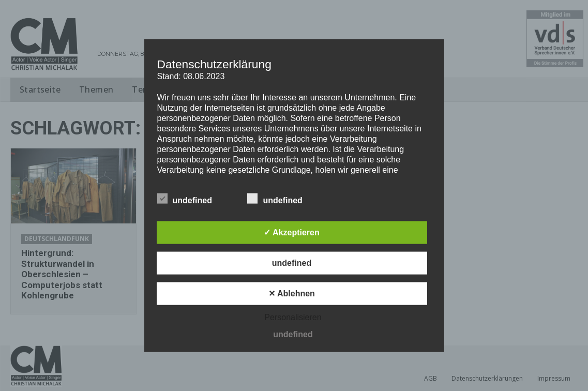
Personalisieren (293, 317)
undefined (185, 198)
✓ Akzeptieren (292, 232)
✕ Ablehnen (292, 293)
